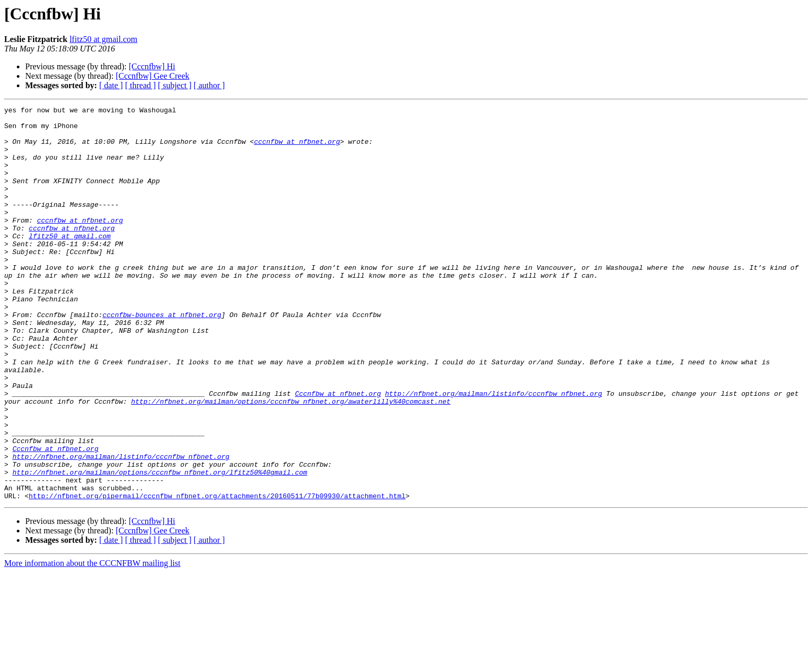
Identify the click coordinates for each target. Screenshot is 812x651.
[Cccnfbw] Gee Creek (152, 76)
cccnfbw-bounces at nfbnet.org (162, 357)
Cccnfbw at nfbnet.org (338, 451)
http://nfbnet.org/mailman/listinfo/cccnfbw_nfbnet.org (493, 451)
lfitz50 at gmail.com (103, 39)
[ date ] (111, 85)
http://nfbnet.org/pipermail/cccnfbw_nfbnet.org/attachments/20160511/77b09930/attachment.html (217, 574)
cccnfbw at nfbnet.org (297, 149)
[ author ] (209, 85)
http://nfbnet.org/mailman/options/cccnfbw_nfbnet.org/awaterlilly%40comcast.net (291, 461)
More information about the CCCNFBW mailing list (92, 642)
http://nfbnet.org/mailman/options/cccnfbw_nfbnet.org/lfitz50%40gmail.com (160, 546)
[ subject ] (175, 85)
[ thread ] (140, 85)
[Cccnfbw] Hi (152, 66)
